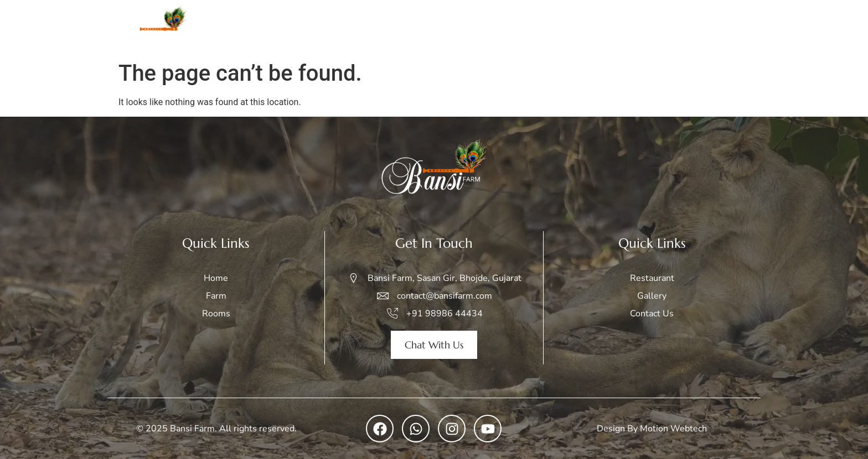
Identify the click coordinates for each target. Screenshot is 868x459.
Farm (464, 28)
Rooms (506, 28)
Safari (556, 28)
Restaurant (663, 28)
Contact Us (728, 28)
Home (422, 28)
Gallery (607, 28)
